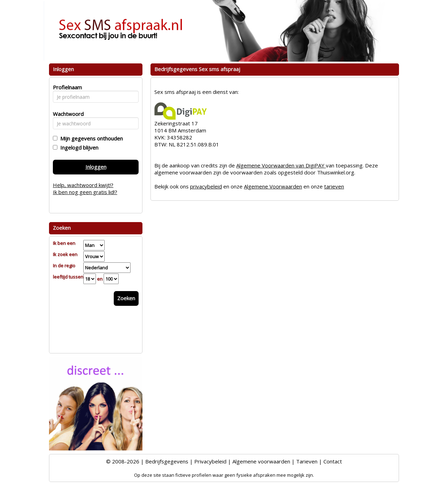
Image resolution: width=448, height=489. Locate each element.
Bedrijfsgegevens (167, 461)
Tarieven (307, 461)
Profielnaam (66, 87)
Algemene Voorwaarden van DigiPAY (281, 165)
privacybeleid (206, 186)
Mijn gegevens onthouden (90, 138)
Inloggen (96, 167)
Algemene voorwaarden (261, 461)
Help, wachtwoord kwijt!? (83, 185)
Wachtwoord (66, 114)
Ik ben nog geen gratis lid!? (85, 192)
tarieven (334, 186)
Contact (333, 461)
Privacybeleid (210, 461)
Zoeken (126, 298)
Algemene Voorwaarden (273, 186)
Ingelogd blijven (78, 147)
